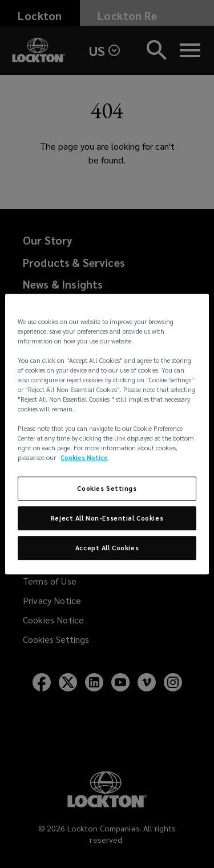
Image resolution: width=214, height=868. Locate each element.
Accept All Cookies (107, 548)
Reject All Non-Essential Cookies (107, 519)
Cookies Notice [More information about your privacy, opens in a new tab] (84, 458)
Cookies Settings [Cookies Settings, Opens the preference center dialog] (107, 489)
